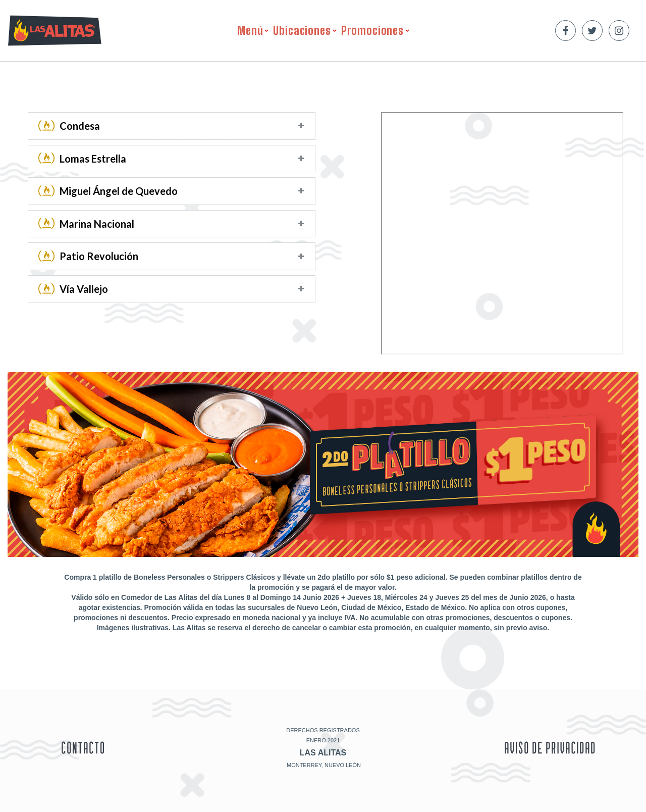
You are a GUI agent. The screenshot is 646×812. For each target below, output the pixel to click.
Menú (250, 30)
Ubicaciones (302, 30)
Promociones (372, 30)
